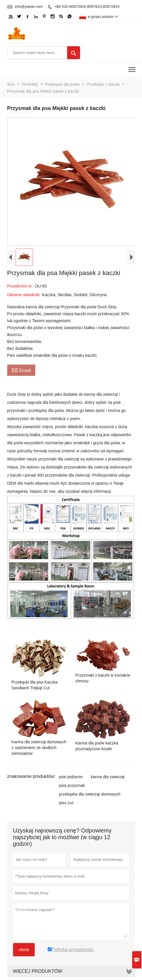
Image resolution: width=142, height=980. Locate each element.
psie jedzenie (71, 777)
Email (21, 370)
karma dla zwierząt (108, 777)
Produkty (30, 84)
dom (11, 84)
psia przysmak (72, 785)
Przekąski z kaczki (103, 84)
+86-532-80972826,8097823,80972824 (87, 6)
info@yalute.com (29, 6)
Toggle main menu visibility (132, 68)
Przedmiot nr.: (21, 286)
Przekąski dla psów (62, 84)
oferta (24, 950)
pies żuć (66, 803)
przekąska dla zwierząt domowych (90, 794)
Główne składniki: (25, 295)
